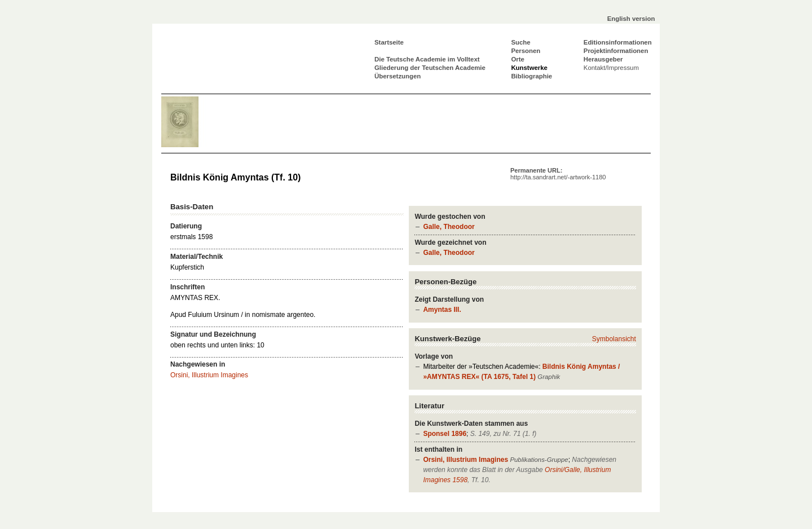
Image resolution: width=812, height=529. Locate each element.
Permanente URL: (558, 174)
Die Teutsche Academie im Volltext (427, 59)
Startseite (389, 42)
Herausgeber (603, 59)
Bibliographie (531, 76)
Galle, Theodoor (449, 227)
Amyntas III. (442, 310)
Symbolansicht (614, 339)
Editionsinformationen (618, 42)
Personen (526, 51)
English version (631, 19)
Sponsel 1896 (445, 434)
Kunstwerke (529, 68)
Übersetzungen (398, 76)
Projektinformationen (616, 51)
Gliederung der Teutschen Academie (430, 68)
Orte (517, 59)
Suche (520, 42)
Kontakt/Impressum (611, 68)
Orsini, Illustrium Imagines (465, 460)
